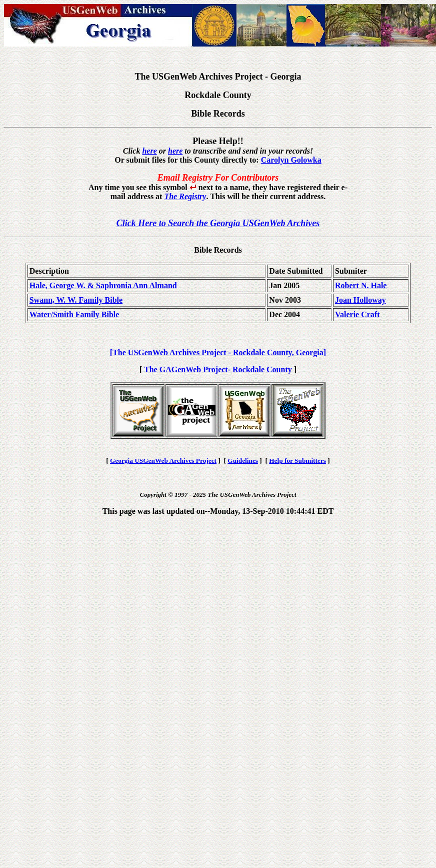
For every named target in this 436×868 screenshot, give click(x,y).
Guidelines (243, 461)
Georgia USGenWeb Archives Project (163, 461)
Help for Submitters (297, 461)
